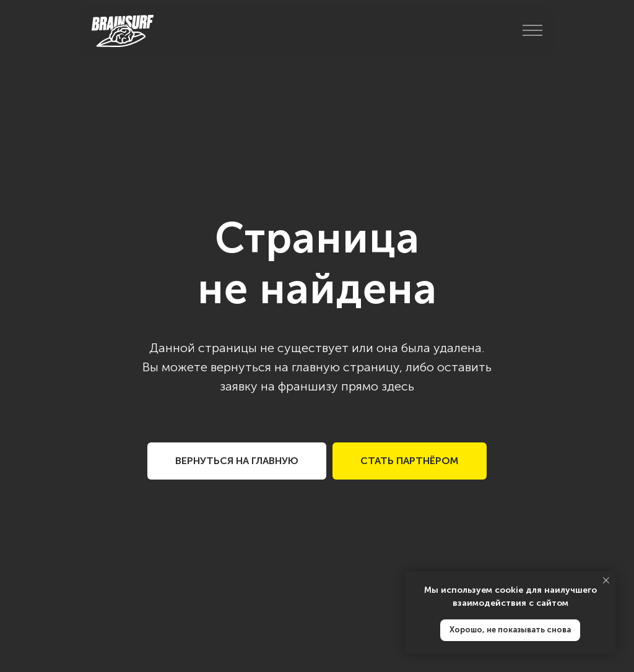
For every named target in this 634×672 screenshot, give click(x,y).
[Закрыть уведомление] (606, 580)
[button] (410, 461)
